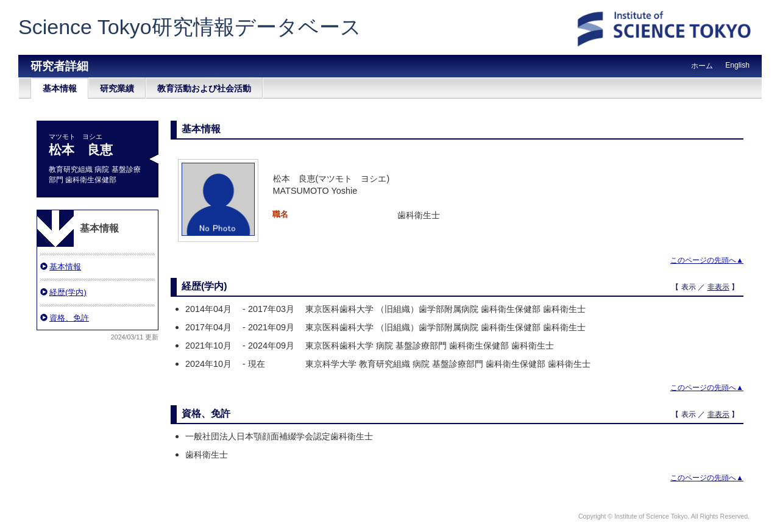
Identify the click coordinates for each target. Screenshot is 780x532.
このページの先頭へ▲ (707, 260)
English (737, 65)
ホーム (702, 66)
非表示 (718, 287)
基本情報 (60, 88)
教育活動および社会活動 (204, 88)
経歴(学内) (68, 292)
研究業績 (117, 88)
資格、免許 (69, 318)
